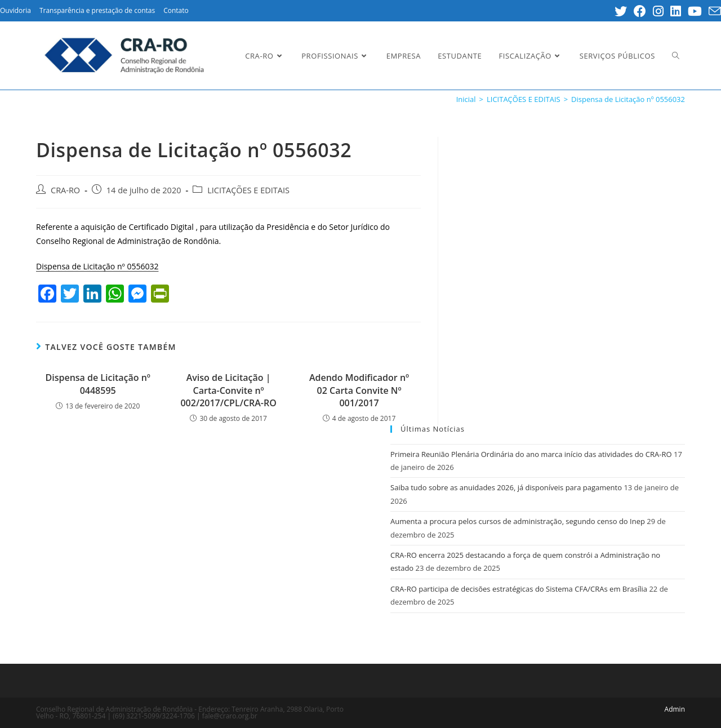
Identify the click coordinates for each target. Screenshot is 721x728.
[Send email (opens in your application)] (713, 11)
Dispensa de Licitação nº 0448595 (97, 384)
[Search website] (676, 56)
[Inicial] (466, 99)
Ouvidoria (15, 10)
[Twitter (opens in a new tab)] (621, 11)
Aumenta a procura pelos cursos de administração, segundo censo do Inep (518, 521)
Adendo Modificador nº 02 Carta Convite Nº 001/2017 (359, 390)
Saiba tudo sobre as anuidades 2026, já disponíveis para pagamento (506, 487)
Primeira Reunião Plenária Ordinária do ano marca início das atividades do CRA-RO (531, 454)
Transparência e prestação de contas (97, 10)
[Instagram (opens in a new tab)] (658, 11)
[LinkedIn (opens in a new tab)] (676, 11)
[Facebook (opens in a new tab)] (640, 11)
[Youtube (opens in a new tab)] (695, 11)
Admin (675, 709)
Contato (176, 10)
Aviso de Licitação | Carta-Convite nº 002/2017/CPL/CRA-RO (228, 390)
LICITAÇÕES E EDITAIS (248, 190)
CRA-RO (65, 190)
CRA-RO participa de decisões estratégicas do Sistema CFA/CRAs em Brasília (519, 589)
